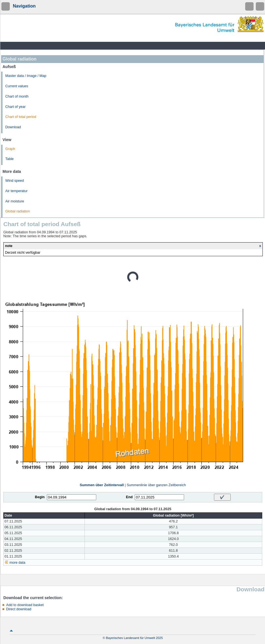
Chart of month (17, 96)
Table (9, 159)
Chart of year (15, 107)
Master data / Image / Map (26, 76)
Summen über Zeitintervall (102, 485)
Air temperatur (16, 191)
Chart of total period (21, 117)
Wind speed (15, 181)
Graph (10, 149)
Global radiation (18, 211)
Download (13, 127)
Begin (40, 497)
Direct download (19, 609)
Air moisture (15, 201)
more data (17, 563)
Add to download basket (25, 605)
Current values (17, 86)
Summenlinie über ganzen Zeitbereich (156, 485)
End (129, 497)
